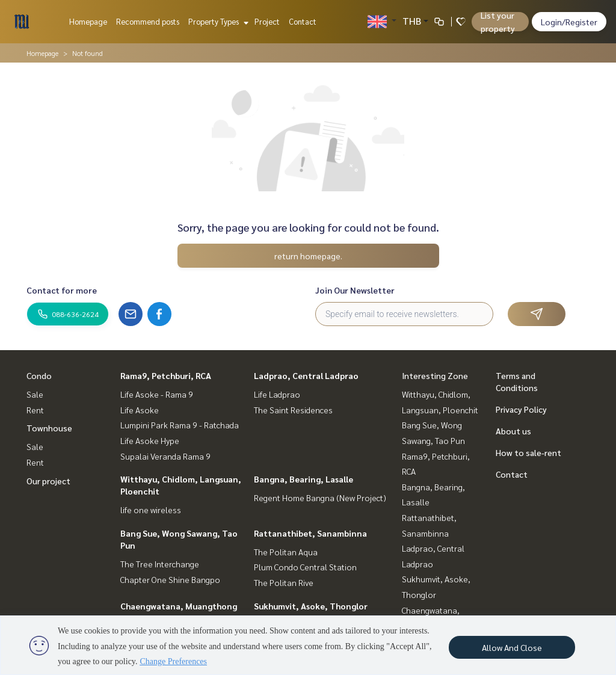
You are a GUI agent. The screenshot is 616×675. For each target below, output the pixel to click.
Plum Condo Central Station (305, 567)
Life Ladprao (277, 394)
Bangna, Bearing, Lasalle (303, 479)
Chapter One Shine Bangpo (170, 579)
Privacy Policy (521, 409)
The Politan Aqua (286, 552)
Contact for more (62, 290)
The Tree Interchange (160, 564)
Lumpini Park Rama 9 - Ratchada (180, 425)
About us (513, 431)
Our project (48, 481)
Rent (35, 410)
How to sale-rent (528, 452)
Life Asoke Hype (150, 440)
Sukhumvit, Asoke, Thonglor (311, 606)
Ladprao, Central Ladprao (306, 375)
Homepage (88, 21)
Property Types (217, 21)
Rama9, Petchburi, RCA (166, 375)
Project (267, 21)
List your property (498, 22)
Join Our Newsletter (355, 290)
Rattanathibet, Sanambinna (310, 533)
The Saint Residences (293, 410)
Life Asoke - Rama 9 (157, 394)
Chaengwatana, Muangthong (179, 606)
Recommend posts (148, 21)
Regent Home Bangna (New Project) (320, 498)
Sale (35, 394)
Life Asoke (140, 410)
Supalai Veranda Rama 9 (165, 456)
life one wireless (151, 510)
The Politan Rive (284, 582)
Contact (303, 21)
